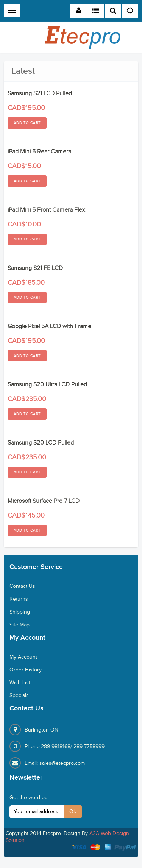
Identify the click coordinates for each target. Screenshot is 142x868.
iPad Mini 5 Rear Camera (39, 152)
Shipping (20, 612)
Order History (26, 670)
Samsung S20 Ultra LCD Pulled (47, 385)
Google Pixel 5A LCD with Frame (49, 326)
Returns (19, 599)
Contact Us (22, 586)
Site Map (20, 625)
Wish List (20, 683)
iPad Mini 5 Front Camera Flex (46, 210)
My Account (23, 657)
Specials (19, 696)
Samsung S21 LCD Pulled (40, 94)
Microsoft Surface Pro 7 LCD (44, 501)
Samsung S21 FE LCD (35, 268)
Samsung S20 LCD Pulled (41, 443)
